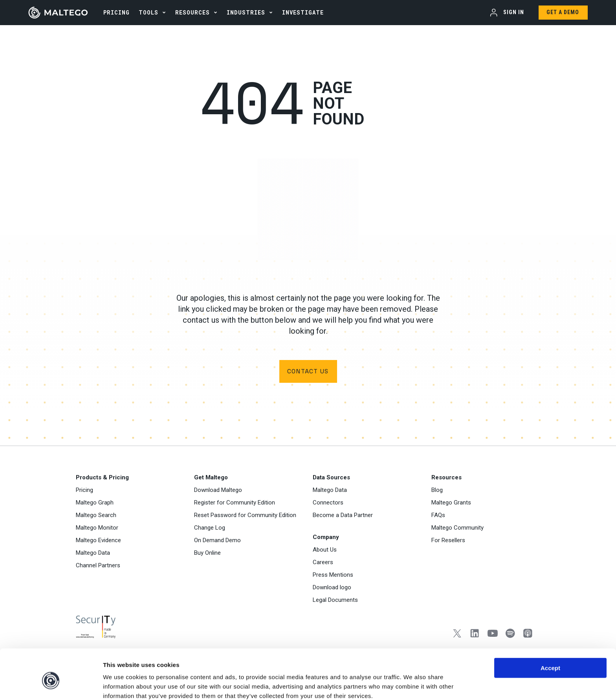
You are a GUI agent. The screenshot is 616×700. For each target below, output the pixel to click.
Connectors (328, 503)
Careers (323, 563)
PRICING (116, 12)
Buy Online (207, 554)
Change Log (210, 528)
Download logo (332, 588)
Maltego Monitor (97, 528)
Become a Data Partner (343, 516)
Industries (246, 12)
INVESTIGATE (303, 12)
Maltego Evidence (98, 541)
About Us (325, 550)
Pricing (84, 491)
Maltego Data (93, 554)
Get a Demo (563, 12)
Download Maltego (218, 491)
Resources (192, 12)
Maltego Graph (95, 503)
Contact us (308, 372)
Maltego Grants (451, 503)
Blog (437, 491)
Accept (550, 631)
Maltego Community (457, 528)
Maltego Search (96, 516)
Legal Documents (335, 601)
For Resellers (448, 541)
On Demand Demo (217, 541)
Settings (406, 684)
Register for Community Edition (235, 503)
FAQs (438, 516)
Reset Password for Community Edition (245, 516)
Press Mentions (333, 576)
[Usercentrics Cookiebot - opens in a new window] (51, 685)
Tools (148, 12)
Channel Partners (98, 566)
